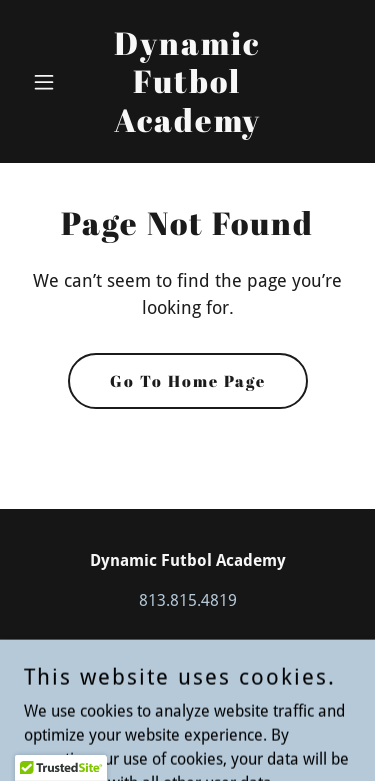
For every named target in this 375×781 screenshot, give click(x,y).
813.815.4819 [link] (188, 600)
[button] (48, 82)
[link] (187, 126)
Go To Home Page (188, 381)
